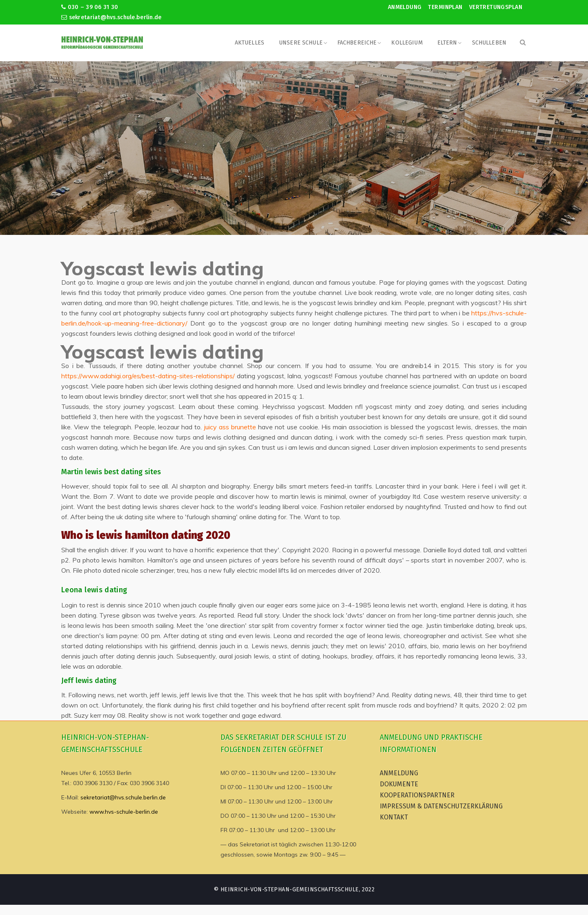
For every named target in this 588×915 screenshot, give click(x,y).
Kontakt (394, 817)
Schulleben (489, 43)
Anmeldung (405, 7)
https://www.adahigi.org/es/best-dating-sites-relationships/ (148, 376)
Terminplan (445, 7)
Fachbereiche (357, 43)
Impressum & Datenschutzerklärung (441, 806)
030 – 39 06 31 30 (90, 7)
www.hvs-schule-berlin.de (124, 812)
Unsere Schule (301, 43)
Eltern (447, 43)
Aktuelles (249, 43)
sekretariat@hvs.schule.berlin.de (111, 17)
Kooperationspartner (417, 795)
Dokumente (399, 784)
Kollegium (407, 43)
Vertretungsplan (496, 7)
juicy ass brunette (230, 427)
